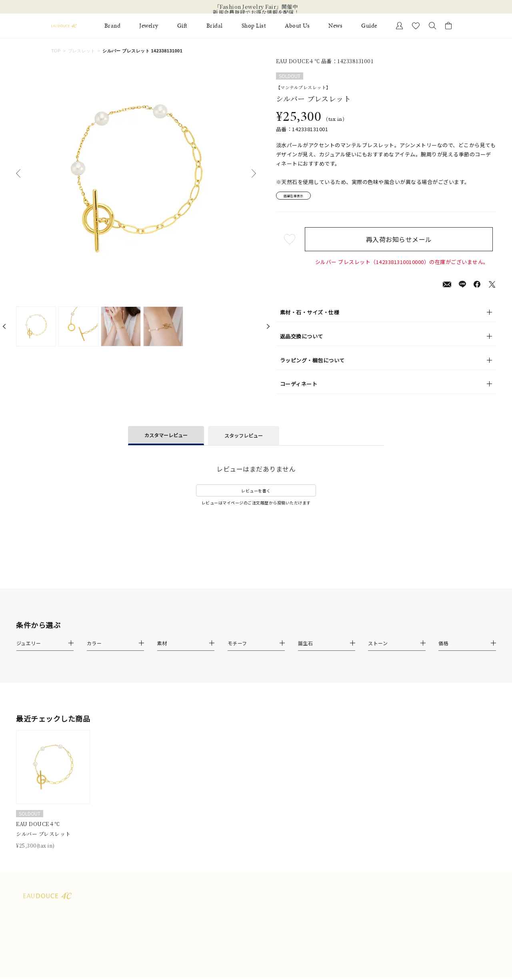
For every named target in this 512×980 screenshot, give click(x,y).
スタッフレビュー (244, 438)
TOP (56, 51)
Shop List (254, 26)
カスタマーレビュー (166, 437)
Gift (182, 26)
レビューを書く (256, 493)
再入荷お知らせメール (402, 242)
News (335, 26)
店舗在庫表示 (299, 197)
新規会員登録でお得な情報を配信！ (256, 12)
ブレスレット (82, 51)
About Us (297, 26)
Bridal (215, 26)
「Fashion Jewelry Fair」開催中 (256, 7)
